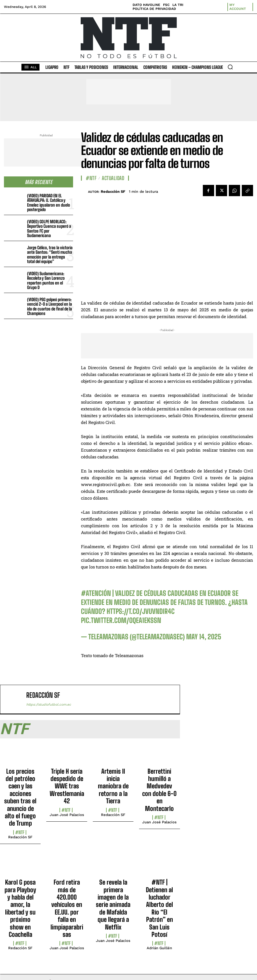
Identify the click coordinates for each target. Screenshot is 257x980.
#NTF (91, 178)
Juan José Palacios (67, 815)
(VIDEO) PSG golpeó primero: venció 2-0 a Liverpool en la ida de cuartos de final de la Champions (50, 307)
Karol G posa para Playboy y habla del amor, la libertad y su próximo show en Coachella (20, 908)
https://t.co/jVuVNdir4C (141, 611)
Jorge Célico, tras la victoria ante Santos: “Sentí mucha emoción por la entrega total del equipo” (50, 255)
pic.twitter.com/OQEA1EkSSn (121, 620)
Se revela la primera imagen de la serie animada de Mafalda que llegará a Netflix (113, 904)
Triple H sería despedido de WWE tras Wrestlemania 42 (67, 786)
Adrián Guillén (159, 948)
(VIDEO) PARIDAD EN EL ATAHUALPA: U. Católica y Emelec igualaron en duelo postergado (49, 203)
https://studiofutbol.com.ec (49, 705)
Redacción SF (113, 192)
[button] (230, 67)
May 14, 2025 (204, 637)
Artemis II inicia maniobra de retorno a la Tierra (113, 786)
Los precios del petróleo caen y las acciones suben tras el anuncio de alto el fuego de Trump (20, 797)
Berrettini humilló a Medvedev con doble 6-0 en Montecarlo (159, 790)
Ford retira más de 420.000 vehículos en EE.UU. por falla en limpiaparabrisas (67, 908)
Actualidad (113, 178)
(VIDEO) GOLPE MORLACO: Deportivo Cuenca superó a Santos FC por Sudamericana (49, 229)
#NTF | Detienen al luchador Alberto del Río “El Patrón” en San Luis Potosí (159, 908)
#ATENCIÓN (96, 593)
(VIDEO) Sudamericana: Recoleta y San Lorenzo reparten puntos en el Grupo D (46, 281)
